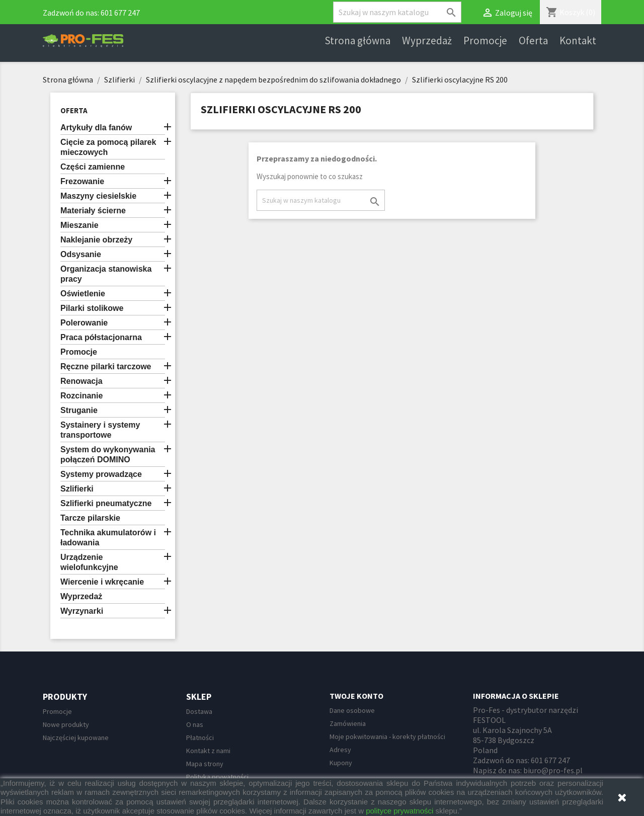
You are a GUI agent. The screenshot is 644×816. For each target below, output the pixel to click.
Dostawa (199, 711)
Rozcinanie (82, 396)
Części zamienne (93, 167)
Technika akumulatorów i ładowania (108, 538)
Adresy (340, 750)
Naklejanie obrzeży (96, 240)
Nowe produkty (66, 724)
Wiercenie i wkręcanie (102, 582)
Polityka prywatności (217, 777)
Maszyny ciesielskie (98, 196)
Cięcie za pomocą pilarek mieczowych (108, 147)
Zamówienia (348, 723)
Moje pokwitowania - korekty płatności (387, 737)
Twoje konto (356, 696)
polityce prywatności (399, 811)
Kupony (341, 763)
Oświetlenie (83, 294)
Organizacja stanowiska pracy (106, 274)
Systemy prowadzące (101, 474)
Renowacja (82, 381)
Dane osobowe (352, 710)
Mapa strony (205, 764)
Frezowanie (82, 181)
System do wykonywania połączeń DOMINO (108, 455)
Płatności (200, 738)
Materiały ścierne (93, 211)
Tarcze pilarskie (90, 518)
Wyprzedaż (427, 41)
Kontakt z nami (208, 751)
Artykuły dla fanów (96, 128)
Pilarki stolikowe (92, 308)
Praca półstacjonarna (101, 337)
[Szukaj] (397, 12)
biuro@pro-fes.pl (553, 770)
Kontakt (578, 41)
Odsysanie (81, 254)
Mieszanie (79, 225)
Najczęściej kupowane (76, 738)
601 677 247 (120, 13)
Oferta (533, 41)
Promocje (485, 41)
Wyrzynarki (82, 611)
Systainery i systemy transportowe (100, 430)
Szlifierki (77, 489)
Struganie (79, 410)
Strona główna (357, 41)
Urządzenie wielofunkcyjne (89, 562)
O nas (195, 724)
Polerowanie (84, 323)
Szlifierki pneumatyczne (106, 503)
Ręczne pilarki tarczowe (106, 366)
